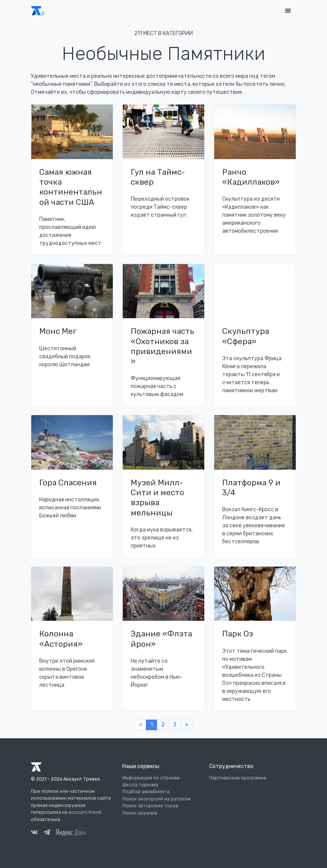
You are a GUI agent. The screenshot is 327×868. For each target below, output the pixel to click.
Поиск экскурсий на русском (156, 799)
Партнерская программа (238, 778)
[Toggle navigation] (288, 11)
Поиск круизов (140, 813)
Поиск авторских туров (150, 806)
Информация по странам (151, 778)
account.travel (85, 812)
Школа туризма (140, 785)
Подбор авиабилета (146, 792)
